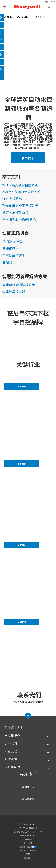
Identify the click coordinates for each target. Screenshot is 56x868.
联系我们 (53, 2)
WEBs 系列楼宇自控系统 (20, 185)
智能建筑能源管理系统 (19, 285)
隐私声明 (28, 843)
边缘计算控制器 (14, 292)
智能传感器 (10, 249)
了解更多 (22, 386)
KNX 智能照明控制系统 (19, 219)
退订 (28, 854)
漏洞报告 (28, 858)
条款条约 (28, 839)
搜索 (49, 7)
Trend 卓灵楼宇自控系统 (20, 206)
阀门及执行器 (12, 242)
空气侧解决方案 (14, 255)
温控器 (7, 262)
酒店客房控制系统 (15, 212)
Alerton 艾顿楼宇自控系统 (22, 192)
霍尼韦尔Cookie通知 (28, 850)
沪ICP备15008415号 (28, 836)
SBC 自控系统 (12, 199)
